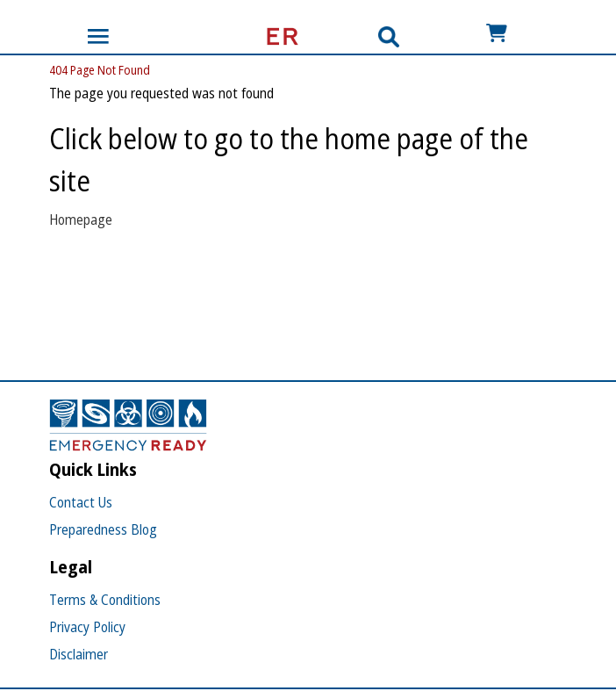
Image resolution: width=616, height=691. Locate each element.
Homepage (81, 220)
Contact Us (81, 502)
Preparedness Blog (103, 529)
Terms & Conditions (105, 600)
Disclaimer (79, 654)
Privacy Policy (87, 627)
